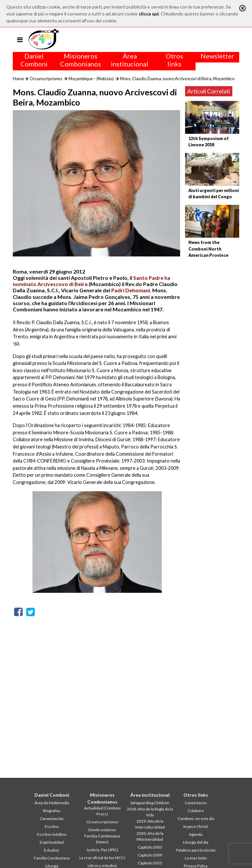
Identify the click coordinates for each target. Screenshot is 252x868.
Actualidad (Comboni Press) (102, 811)
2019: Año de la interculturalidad (150, 824)
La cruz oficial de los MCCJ (102, 858)
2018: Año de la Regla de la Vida (150, 812)
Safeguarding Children (150, 803)
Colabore (196, 811)
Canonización (52, 819)
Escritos (52, 826)
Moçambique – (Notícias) (91, 79)
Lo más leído (196, 858)
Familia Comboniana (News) (102, 839)
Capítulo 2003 (150, 847)
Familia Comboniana (52, 858)
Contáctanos (196, 803)
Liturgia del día (196, 842)
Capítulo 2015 (150, 863)
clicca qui (149, 14)
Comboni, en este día (196, 819)
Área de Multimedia (52, 803)
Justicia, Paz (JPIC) (102, 850)
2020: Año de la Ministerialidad (150, 836)
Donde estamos (102, 830)
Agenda (196, 834)
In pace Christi (196, 826)
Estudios (52, 850)
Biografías (52, 811)
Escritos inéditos (52, 834)
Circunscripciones (46, 79)
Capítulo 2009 (150, 855)
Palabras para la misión (196, 850)
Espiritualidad (52, 842)
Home (18, 79)
